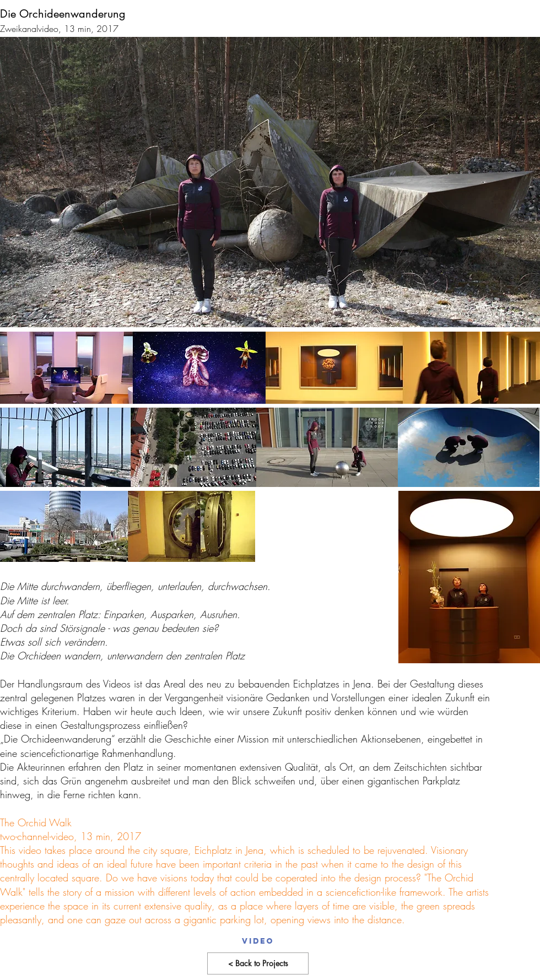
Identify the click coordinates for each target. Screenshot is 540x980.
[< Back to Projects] (258, 963)
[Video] (258, 941)
